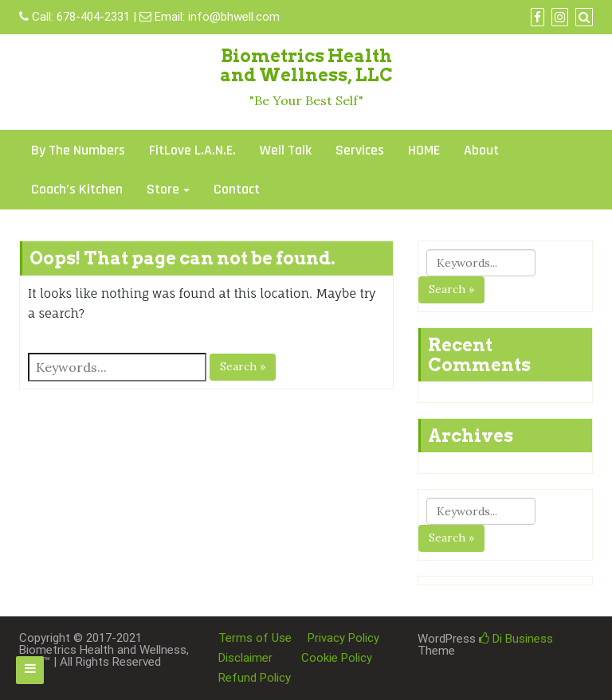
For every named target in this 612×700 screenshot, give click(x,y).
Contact (237, 189)
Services (360, 150)
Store (163, 189)
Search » (243, 366)
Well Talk (286, 150)
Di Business (516, 639)
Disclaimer (245, 658)
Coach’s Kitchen (77, 189)
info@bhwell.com (234, 17)
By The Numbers (78, 150)
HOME (424, 150)
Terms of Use (255, 638)
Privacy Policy (343, 638)
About (481, 150)
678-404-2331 (93, 17)
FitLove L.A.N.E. (192, 150)
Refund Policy (255, 678)
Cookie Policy (337, 658)
